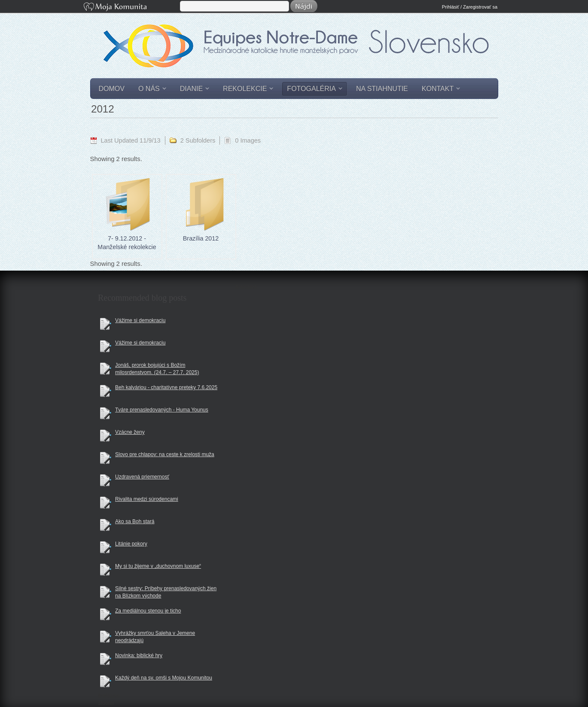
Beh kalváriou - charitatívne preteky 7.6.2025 (166, 387)
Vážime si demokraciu (140, 320)
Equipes (300, 53)
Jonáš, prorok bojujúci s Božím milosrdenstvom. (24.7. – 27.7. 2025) (157, 369)
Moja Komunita (131, 8)
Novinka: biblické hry (139, 655)
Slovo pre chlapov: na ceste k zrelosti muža (165, 454)
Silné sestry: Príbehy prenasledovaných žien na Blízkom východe (166, 592)
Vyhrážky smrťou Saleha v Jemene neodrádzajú (155, 637)
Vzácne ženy (130, 432)
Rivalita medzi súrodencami (147, 499)
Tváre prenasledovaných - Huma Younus (162, 410)
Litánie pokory (131, 544)
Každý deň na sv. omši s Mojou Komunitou (164, 678)
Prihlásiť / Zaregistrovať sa (470, 7)
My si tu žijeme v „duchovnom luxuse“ (158, 566)
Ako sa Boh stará (135, 521)
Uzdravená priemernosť (142, 477)
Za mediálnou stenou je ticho (148, 611)
